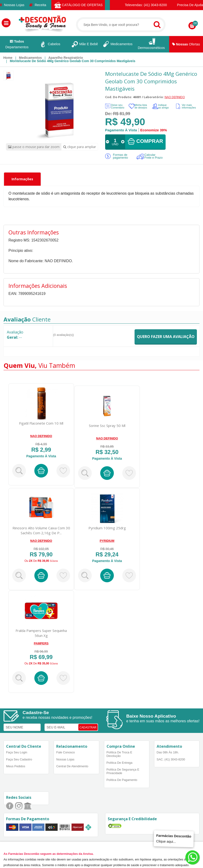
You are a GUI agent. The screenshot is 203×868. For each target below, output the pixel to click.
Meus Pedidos (16, 766)
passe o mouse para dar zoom (34, 147)
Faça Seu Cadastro (19, 759)
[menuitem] (8, 58)
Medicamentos (30, 58)
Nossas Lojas (12, 5)
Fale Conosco (66, 752)
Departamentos (17, 44)
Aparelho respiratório (66, 58)
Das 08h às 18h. (168, 752)
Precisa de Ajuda (188, 5)
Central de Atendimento (72, 766)
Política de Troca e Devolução (119, 754)
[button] (6, 23)
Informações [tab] (22, 179)
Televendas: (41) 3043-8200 (144, 5)
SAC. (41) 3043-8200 (171, 759)
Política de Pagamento (122, 780)
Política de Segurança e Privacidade (123, 771)
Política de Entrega (119, 763)
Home (8, 58)
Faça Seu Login (17, 752)
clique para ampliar (80, 147)
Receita (38, 5)
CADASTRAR (88, 727)
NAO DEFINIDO (175, 97)
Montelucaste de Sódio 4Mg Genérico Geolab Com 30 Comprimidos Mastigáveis (73, 61)
